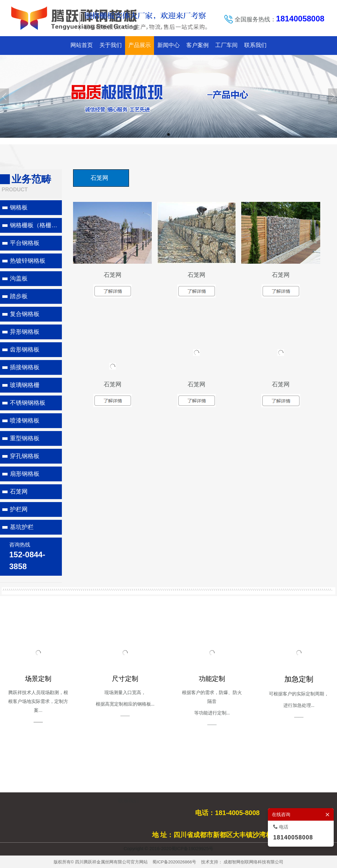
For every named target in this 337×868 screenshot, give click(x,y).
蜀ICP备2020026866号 (174, 862)
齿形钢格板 (25, 350)
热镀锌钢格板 (28, 261)
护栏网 (19, 509)
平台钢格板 (25, 243)
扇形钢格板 (25, 474)
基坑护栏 (22, 527)
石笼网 (19, 492)
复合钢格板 (25, 314)
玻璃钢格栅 (25, 385)
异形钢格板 (25, 332)
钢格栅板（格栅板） (36, 225)
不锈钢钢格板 (28, 403)
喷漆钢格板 (25, 421)
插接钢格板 (25, 367)
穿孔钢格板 (25, 456)
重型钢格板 (25, 438)
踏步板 (19, 296)
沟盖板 (19, 278)
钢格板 (19, 207)
